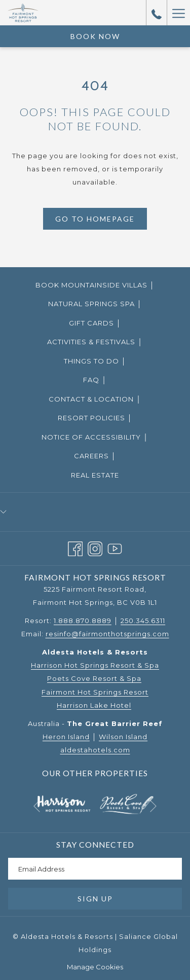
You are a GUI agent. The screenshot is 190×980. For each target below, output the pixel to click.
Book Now (95, 36)
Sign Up (95, 899)
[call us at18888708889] (157, 13)
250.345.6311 (143, 621)
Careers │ (95, 456)
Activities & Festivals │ (95, 342)
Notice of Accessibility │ (95, 437)
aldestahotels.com (95, 750)
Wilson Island (123, 737)
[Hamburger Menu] (178, 13)
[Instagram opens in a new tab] (95, 547)
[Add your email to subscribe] (95, 869)
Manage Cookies (95, 967)
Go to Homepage (95, 219)
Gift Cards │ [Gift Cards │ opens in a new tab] (108, 323)
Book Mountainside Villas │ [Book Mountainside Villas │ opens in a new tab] (108, 285)
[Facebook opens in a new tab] (75, 547)
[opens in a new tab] (64, 803)
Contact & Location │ (95, 399)
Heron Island (66, 737)
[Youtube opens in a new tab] (115, 547)
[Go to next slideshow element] (153, 806)
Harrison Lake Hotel (94, 705)
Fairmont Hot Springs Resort (95, 692)
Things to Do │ (95, 361)
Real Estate (95, 475)
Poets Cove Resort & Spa (94, 678)
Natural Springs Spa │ (95, 304)
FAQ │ (95, 380)
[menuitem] (95, 285)
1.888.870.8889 (83, 621)
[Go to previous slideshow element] (37, 806)
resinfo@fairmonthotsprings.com (107, 634)
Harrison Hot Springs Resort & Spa (95, 665)
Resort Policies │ (95, 418)
